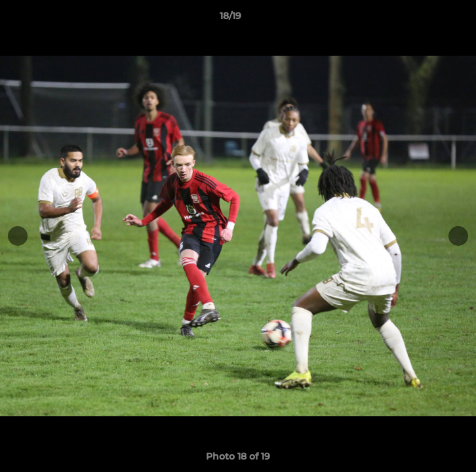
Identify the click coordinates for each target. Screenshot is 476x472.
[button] (429, 19)
